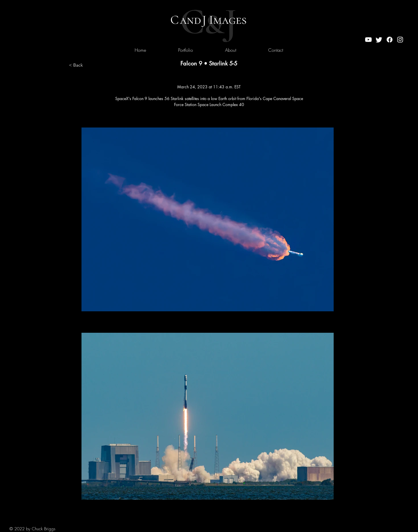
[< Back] (88, 65)
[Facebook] (390, 40)
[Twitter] (379, 40)
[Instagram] (400, 40)
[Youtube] (368, 40)
